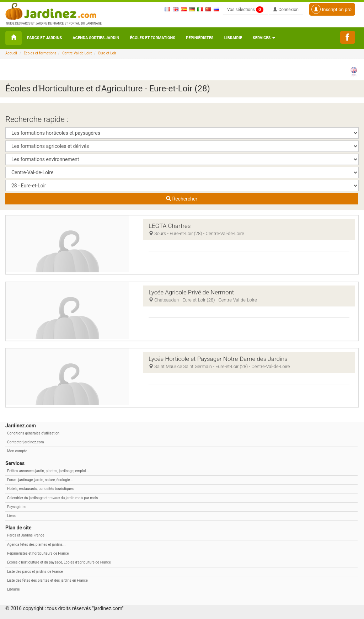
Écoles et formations (153, 38)
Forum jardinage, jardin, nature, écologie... (40, 480)
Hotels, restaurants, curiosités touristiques (40, 489)
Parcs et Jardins (44, 38)
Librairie (233, 38)
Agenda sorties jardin (96, 38)
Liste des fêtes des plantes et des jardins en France (47, 580)
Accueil (11, 53)
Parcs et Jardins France (26, 535)
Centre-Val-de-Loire (77, 53)
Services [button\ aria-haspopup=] (264, 38)
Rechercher (182, 199)
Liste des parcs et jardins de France (35, 572)
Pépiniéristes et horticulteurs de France (38, 553)
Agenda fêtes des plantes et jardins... (36, 545)
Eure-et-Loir (107, 53)
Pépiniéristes (200, 38)
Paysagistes (17, 507)
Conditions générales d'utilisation (33, 433)
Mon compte (17, 451)
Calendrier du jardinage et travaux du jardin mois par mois (52, 498)
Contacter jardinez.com (25, 442)
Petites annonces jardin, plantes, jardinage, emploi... (48, 471)
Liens (11, 516)
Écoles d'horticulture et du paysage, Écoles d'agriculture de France (59, 562)
